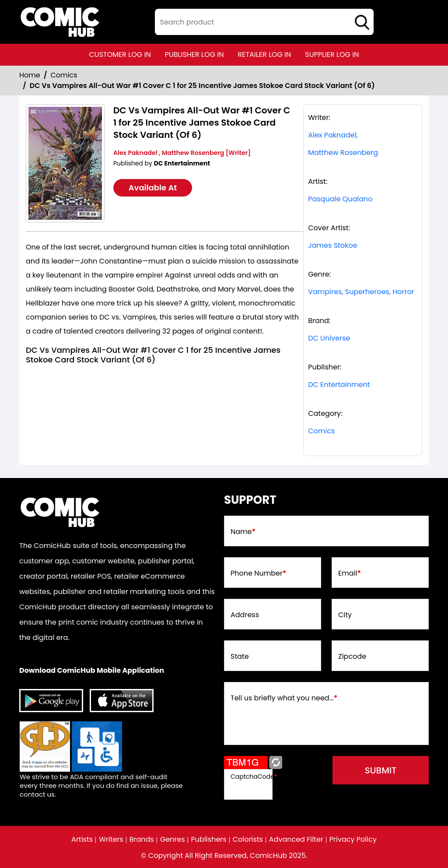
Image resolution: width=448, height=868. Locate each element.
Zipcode (352, 657)
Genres (173, 840)
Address (245, 615)
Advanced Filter (296, 840)
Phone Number (258, 573)
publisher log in (194, 54)
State (240, 657)
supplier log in (332, 54)
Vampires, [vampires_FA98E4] (325, 292)
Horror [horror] (403, 292)
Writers (111, 840)
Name (243, 532)
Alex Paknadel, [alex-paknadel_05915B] (333, 135)
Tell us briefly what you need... (284, 698)
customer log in (120, 54)
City (345, 615)
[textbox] (264, 22)
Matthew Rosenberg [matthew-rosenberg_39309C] (343, 153)
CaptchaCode (254, 777)
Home (30, 75)
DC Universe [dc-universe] (329, 338)
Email (350, 573)
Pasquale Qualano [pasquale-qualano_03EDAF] (340, 199)
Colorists (248, 840)
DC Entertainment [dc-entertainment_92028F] (339, 385)
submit (381, 770)
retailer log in (264, 54)
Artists (82, 840)
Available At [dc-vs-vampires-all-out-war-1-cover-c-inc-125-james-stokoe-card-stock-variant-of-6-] (153, 188)
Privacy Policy (353, 840)
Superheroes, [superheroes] (368, 292)
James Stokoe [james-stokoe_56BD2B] (332, 245)
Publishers (209, 840)
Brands (142, 840)
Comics (64, 75)
